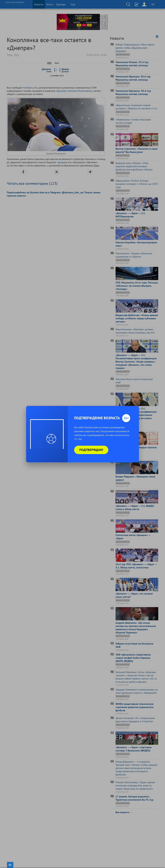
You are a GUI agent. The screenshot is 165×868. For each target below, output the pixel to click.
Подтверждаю (91, 450)
